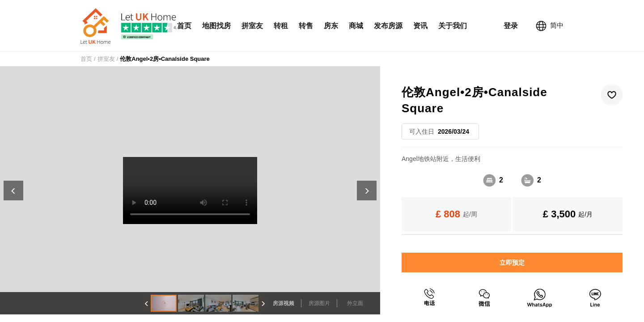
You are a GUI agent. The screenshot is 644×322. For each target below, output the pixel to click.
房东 (331, 26)
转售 (306, 26)
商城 (356, 26)
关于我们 (453, 26)
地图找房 (216, 26)
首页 (184, 26)
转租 (281, 26)
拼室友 (252, 26)
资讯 (420, 26)
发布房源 (388, 26)
